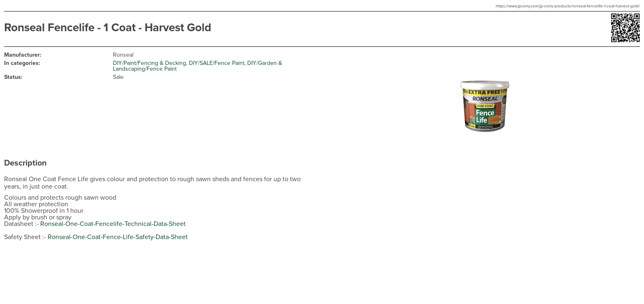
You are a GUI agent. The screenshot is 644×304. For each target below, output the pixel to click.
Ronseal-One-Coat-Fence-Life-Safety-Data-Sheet (118, 237)
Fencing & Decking (162, 63)
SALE (206, 63)
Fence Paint (229, 63)
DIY (117, 63)
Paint (130, 63)
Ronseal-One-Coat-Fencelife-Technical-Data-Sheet (113, 224)
